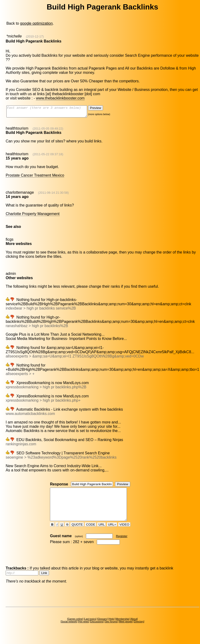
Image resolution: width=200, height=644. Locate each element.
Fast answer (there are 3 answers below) (51, 113)
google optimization (36, 23)
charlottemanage (20, 195)
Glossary (102, 628)
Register (122, 545)
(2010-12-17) (35, 36)
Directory (139, 630)
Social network (69, 630)
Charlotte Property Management (33, 216)
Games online (75, 628)
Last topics (90, 628)
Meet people (126, 630)
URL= (112, 533)
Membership (122, 628)
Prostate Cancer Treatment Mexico (35, 177)
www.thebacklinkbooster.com (60, 98)
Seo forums (111, 630)
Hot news (84, 630)
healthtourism (17, 130)
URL (102, 533)
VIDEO (124, 533)
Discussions (97, 630)
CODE (91, 533)
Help (112, 628)
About (134, 628)
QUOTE (77, 533)
